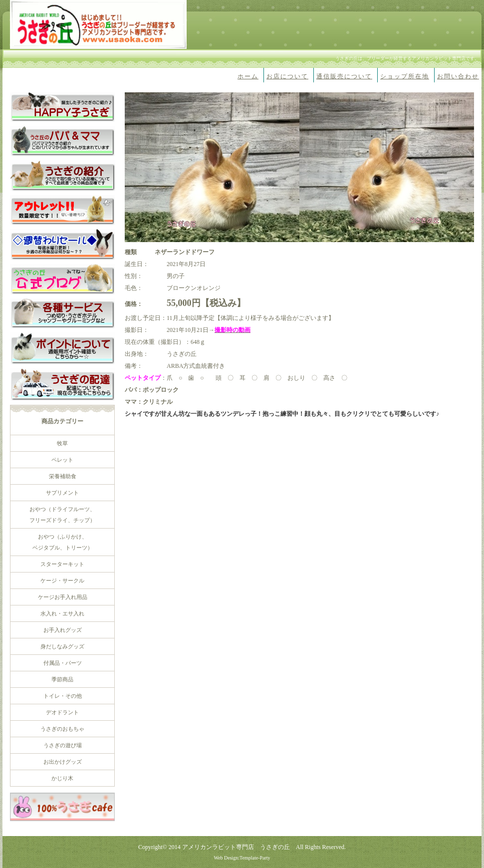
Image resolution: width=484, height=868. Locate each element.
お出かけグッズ (63, 762)
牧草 (62, 443)
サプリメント (62, 493)
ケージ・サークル (62, 580)
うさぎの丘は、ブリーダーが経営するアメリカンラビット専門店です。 (407, 58)
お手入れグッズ (63, 630)
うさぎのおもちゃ (62, 729)
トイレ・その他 (63, 696)
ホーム (248, 76)
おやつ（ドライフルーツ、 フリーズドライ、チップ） (62, 515)
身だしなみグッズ (62, 646)
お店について (287, 76)
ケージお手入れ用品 (63, 597)
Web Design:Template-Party (242, 858)
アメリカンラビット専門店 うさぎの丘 (236, 847)
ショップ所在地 (405, 76)
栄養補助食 (63, 476)
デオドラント (62, 712)
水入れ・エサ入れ (62, 613)
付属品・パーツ (63, 663)
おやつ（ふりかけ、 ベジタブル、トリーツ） (63, 542)
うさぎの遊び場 (63, 745)
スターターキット (62, 564)
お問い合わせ (458, 76)
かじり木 (62, 778)
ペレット (62, 460)
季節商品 (62, 679)
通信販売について (344, 76)
